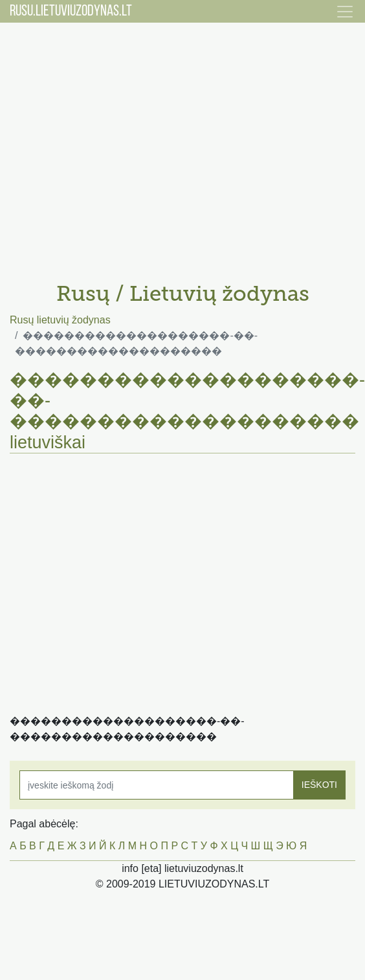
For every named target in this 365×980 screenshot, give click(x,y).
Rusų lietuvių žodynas (60, 320)
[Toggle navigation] (345, 12)
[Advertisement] (121, 147)
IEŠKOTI (319, 785)
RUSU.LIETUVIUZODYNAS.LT (71, 12)
